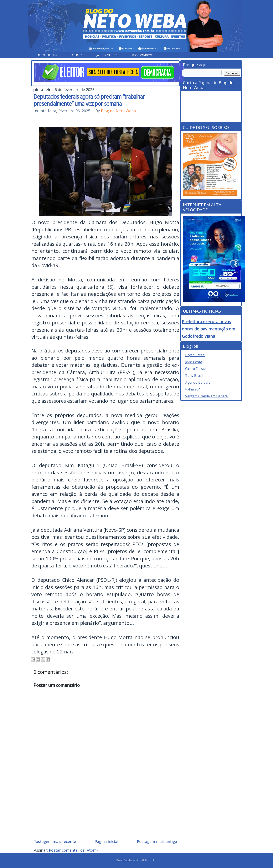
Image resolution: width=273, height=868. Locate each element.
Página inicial (106, 841)
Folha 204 (193, 389)
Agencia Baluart (198, 382)
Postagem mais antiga (157, 841)
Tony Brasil (194, 376)
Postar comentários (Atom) (73, 850)
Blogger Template (125, 860)
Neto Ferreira (48, 55)
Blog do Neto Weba (118, 111)
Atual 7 (77, 55)
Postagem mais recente (55, 841)
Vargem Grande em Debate (206, 396)
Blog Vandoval (143, 55)
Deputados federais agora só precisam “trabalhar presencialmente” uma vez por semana (89, 100)
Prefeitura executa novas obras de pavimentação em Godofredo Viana (208, 329)
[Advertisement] (105, 806)
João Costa (194, 362)
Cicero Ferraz (195, 369)
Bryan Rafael (195, 355)
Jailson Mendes (107, 55)
